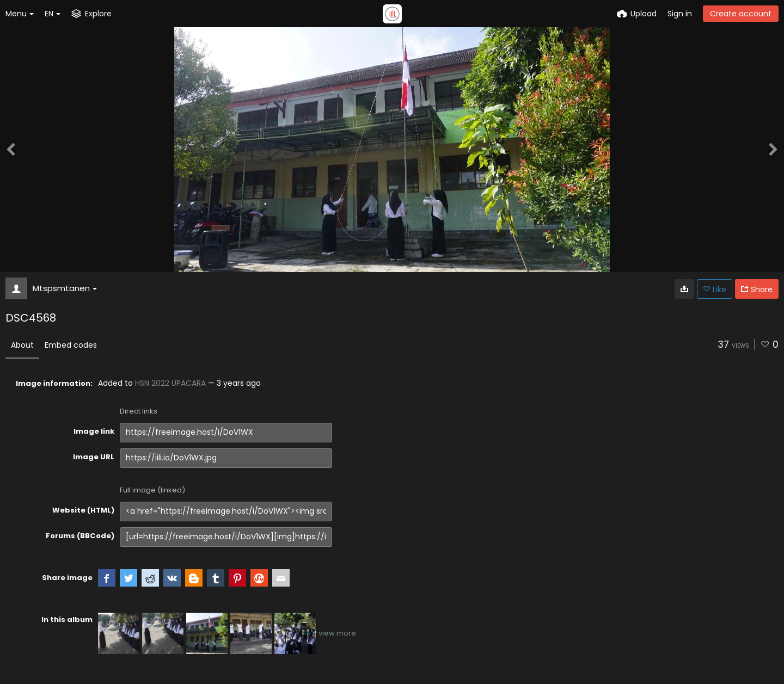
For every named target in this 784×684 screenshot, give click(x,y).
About (22, 345)
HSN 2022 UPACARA (170, 383)
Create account (741, 14)
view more (337, 633)
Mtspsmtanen (65, 288)
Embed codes (71, 345)
